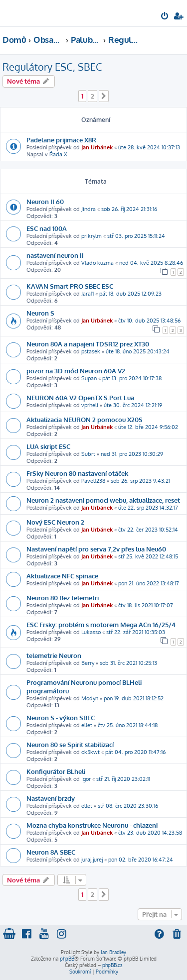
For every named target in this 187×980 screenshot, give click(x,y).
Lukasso (91, 632)
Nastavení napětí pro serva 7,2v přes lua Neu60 (96, 549)
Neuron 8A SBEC (51, 852)
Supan (89, 378)
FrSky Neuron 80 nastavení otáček (77, 473)
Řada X (58, 154)
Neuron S (40, 313)
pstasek (91, 351)
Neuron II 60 (45, 201)
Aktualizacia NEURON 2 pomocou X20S (85, 419)
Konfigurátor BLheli (56, 771)
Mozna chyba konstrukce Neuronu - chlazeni (92, 825)
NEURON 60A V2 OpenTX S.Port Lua (80, 397)
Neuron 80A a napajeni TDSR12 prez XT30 (88, 344)
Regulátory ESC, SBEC (52, 67)
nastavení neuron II (55, 255)
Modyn (90, 698)
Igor (86, 779)
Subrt (88, 454)
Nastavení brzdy (51, 798)
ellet (87, 725)
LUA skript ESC (48, 446)
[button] (104, 96)
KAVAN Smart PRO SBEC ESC (70, 286)
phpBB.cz (112, 965)
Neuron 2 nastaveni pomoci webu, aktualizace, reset (103, 500)
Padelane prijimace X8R (61, 140)
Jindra (89, 209)
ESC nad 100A (47, 228)
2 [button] (93, 96)
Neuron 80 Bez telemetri (63, 598)
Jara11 (88, 294)
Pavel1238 (93, 481)
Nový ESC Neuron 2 (55, 522)
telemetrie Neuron (54, 655)
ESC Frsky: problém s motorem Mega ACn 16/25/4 (101, 624)
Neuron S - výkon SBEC (61, 717)
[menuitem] (165, 17)
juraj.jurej (92, 860)
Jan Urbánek (97, 147)
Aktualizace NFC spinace (62, 576)
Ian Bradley (113, 952)
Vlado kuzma (97, 263)
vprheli (90, 405)
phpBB (67, 959)
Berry (88, 663)
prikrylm (92, 236)
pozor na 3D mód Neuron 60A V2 (76, 371)
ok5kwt (91, 752)
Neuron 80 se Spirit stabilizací (70, 744)
